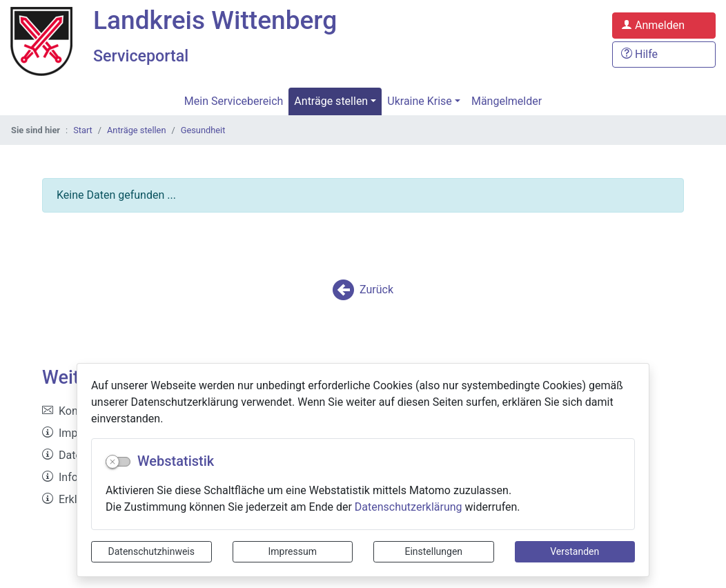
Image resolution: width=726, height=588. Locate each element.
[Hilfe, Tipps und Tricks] (664, 55)
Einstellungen (433, 551)
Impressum (293, 551)
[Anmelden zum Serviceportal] (664, 26)
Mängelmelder (507, 103)
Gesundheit (203, 132)
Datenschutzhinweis (151, 551)
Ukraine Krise (420, 103)
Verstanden (575, 551)
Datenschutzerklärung (409, 507)
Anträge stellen (331, 103)
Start (83, 132)
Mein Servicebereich (234, 103)
